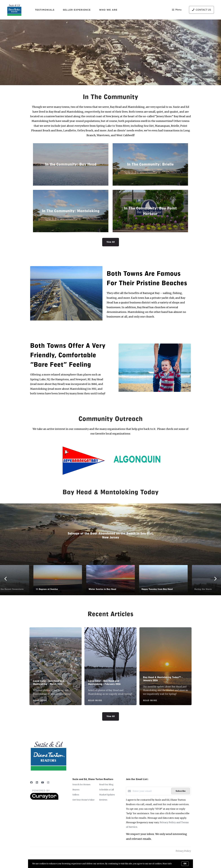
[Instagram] (48, 782)
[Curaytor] (44, 799)
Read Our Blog (106, 785)
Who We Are (108, 10)
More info (167, 864)
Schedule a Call (107, 790)
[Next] (204, 579)
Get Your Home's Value (83, 800)
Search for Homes (81, 785)
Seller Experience (77, 10)
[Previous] (17, 579)
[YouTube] (43, 782)
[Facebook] (31, 782)
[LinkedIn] (37, 782)
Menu (177, 10)
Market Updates (107, 795)
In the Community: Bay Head (71, 164)
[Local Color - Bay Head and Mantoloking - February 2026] (111, 652)
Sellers (76, 795)
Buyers (76, 790)
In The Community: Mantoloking (71, 211)
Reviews (103, 800)
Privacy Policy (183, 851)
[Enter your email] (151, 791)
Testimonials (45, 10)
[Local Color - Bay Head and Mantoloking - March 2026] (56, 652)
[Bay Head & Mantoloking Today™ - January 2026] (166, 650)
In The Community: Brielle (150, 164)
